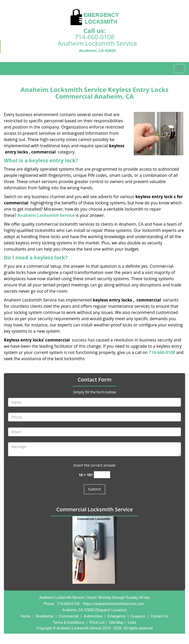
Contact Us (160, 616)
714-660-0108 (95, 37)
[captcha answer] (102, 475)
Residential (45, 616)
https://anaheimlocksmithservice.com (113, 604)
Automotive (93, 616)
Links (132, 622)
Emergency (116, 616)
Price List (97, 622)
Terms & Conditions (69, 622)
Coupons (138, 616)
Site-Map (116, 622)
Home (25, 616)
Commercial (69, 616)
